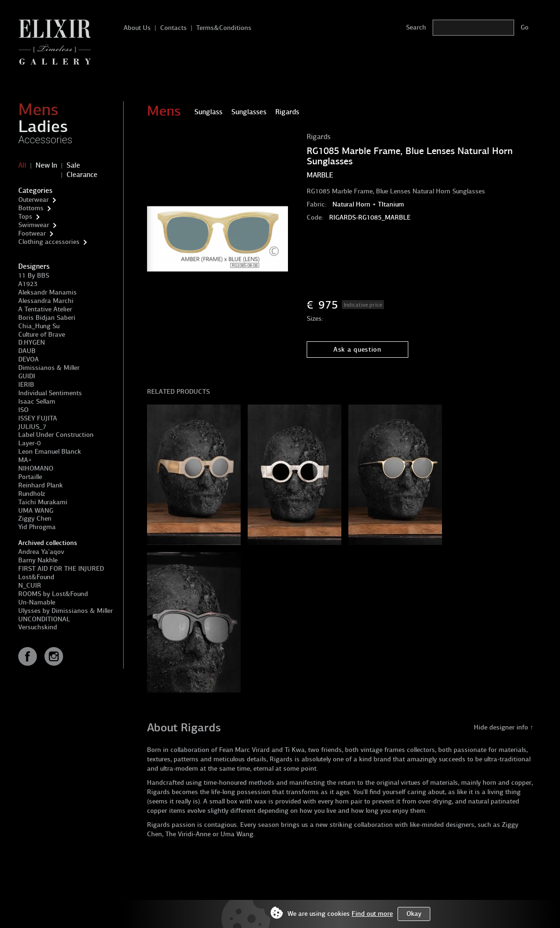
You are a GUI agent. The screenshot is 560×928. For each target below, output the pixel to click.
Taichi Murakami (43, 502)
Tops (25, 217)
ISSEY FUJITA (38, 418)
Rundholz (32, 494)
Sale (73, 165)
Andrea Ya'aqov (41, 552)
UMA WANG (36, 511)
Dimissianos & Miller (49, 368)
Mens (38, 110)
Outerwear (33, 200)
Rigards (319, 137)
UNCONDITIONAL (44, 619)
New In (46, 165)
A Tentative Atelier (45, 309)
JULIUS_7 (32, 427)
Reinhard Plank (41, 485)
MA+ (25, 460)
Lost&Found (36, 577)
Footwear (32, 233)
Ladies (43, 126)
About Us (137, 28)
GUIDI (27, 376)
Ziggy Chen (35, 519)
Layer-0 (29, 443)
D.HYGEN (32, 342)
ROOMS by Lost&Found (53, 594)
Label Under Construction (56, 435)
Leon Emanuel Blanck (50, 452)
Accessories (45, 140)
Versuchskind (38, 627)
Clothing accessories (49, 242)
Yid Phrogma (37, 527)
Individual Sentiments (50, 393)
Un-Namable (37, 602)
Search (416, 27)
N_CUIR (30, 586)
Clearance (82, 175)
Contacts (173, 28)
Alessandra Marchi (46, 301)
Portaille (30, 477)
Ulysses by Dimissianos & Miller (66, 611)
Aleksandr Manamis (48, 292)
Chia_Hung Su (39, 326)
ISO (23, 410)
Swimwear (34, 225)
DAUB (27, 351)
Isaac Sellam (37, 401)
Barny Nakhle (38, 560)
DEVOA (29, 359)
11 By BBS (34, 276)
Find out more (372, 914)
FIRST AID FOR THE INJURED (61, 569)
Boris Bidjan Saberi (47, 318)
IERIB (26, 385)
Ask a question (357, 350)
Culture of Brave (42, 335)
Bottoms (31, 208)
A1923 (28, 284)
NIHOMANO (36, 468)
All (22, 165)
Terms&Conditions (224, 28)
